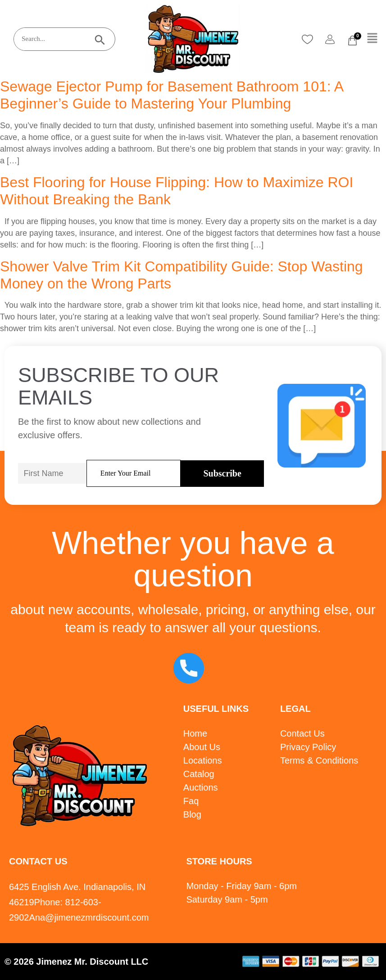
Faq (191, 801)
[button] (372, 39)
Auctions (201, 787)
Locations (203, 760)
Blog (192, 814)
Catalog (199, 774)
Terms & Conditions (319, 760)
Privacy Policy (308, 747)
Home (195, 733)
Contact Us (302, 733)
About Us (202, 747)
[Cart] (352, 40)
